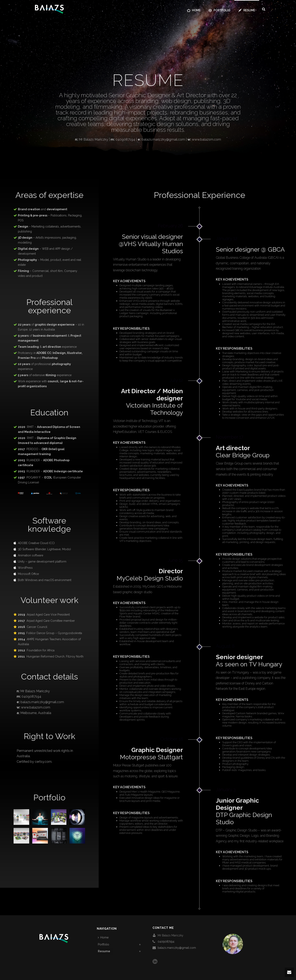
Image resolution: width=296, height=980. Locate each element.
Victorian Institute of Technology (152, 402)
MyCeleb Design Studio (150, 575)
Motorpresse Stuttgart (151, 753)
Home (194, 10)
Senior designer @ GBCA (250, 249)
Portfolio (219, 10)
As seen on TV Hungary (249, 661)
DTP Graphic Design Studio (244, 811)
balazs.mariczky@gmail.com (177, 948)
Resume (247, 10)
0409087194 (166, 942)
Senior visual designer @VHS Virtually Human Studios (151, 244)
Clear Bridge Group (243, 452)
